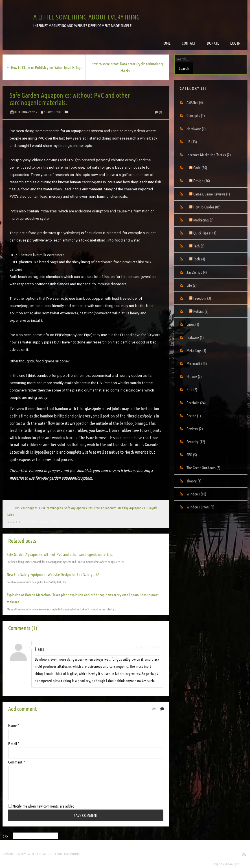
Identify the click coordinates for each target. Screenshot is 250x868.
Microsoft (197, 363)
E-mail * (14, 743)
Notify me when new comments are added (41, 806)
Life (192, 285)
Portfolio (196, 403)
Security (196, 441)
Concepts (196, 115)
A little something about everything (87, 17)
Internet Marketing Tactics (209, 155)
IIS (192, 142)
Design (202, 180)
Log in (235, 43)
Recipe (194, 415)
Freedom (202, 298)
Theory (194, 481)
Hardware (196, 129)
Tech (199, 246)
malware (195, 337)
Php (192, 389)
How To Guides (207, 207)
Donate (213, 43)
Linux (193, 324)
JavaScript (197, 272)
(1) (158, 112)
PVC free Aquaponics (102, 508)
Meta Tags (196, 350)
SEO (192, 454)
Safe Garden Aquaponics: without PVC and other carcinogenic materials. (70, 99)
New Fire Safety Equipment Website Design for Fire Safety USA (53, 574)
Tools (199, 259)
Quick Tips (205, 233)
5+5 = (7, 836)
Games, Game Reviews (212, 194)
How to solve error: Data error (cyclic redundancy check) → (128, 67)
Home (166, 43)
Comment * (17, 762)
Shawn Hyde (232, 864)
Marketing (203, 220)
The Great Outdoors (203, 467)
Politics (201, 311)
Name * (14, 725)
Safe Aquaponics (75, 508)
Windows (196, 494)
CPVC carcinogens (51, 508)
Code (200, 167)
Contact (189, 43)
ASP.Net (195, 102)
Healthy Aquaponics (131, 508)
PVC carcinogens (26, 508)
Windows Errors (200, 507)
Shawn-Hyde (53, 112)
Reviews (195, 428)
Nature (194, 376)
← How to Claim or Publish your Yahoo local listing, (44, 67)
